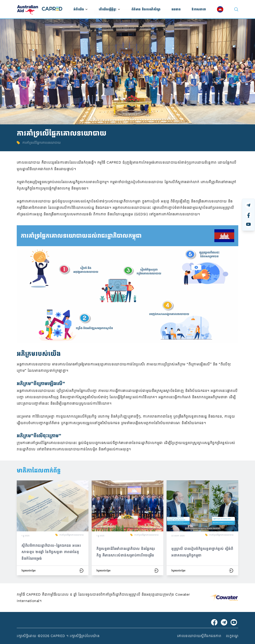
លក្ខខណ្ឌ (232, 636)
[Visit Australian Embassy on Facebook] (214, 622)
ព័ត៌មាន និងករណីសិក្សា (146, 9)
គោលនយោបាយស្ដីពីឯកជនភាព (199, 636)
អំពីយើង (81, 9)
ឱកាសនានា (199, 9)
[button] (53, 528)
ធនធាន (176, 9)
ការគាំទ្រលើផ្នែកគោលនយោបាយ (72, 535)
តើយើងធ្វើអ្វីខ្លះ (110, 9)
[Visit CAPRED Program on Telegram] (224, 622)
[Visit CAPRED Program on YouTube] (234, 622)
